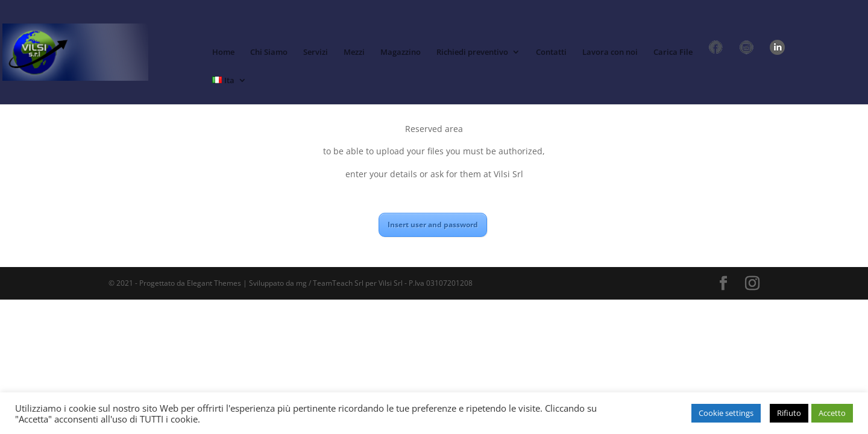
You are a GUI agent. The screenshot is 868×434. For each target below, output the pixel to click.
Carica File (673, 52)
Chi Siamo (269, 52)
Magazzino (401, 52)
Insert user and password (433, 225)
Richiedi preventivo (472, 52)
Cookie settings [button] (726, 413)
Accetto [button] (832, 413)
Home (223, 52)
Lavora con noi (610, 52)
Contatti (551, 52)
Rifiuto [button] (789, 413)
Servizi (316, 52)
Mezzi (354, 52)
